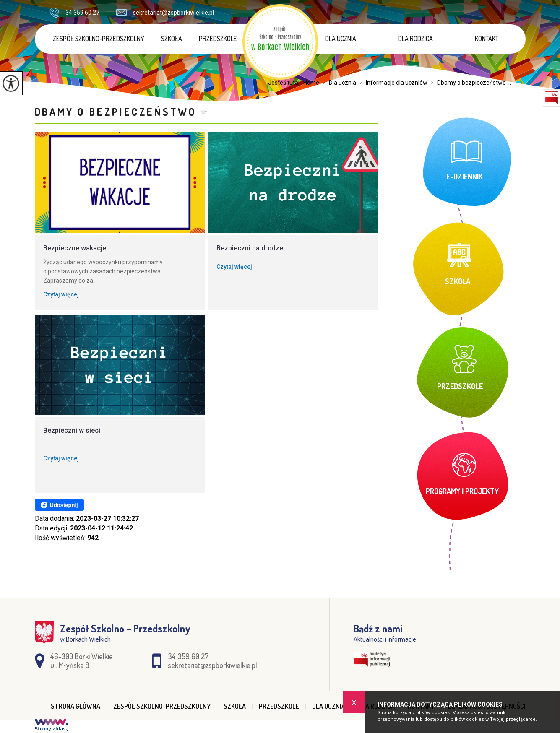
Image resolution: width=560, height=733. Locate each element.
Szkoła (172, 39)
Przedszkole (218, 39)
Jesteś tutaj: (286, 83)
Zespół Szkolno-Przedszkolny (99, 39)
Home (311, 83)
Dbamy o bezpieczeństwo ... (469, 83)
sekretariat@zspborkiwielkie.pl (165, 13)
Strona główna (76, 706)
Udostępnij (59, 505)
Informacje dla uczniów (392, 83)
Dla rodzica (415, 39)
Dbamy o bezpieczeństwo (116, 112)
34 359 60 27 (74, 13)
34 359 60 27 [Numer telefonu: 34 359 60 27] (188, 656)
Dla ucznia (341, 39)
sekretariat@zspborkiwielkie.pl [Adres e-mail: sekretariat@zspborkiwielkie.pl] (212, 665)
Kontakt (487, 39)
